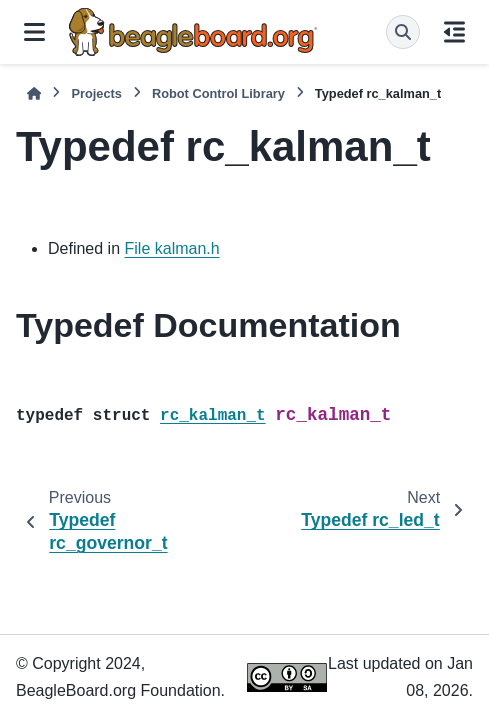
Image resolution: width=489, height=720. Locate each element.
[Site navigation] (34, 32)
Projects (96, 93)
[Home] (34, 93)
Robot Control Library (218, 93)
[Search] (403, 32)
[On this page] (454, 32)
